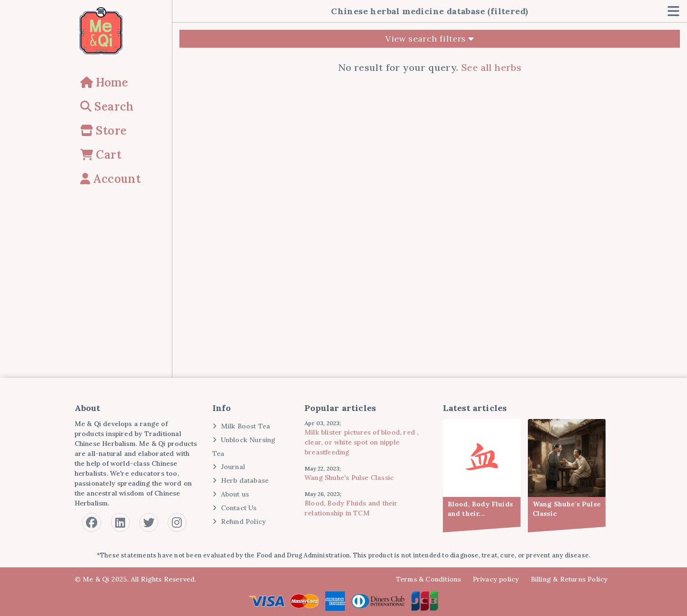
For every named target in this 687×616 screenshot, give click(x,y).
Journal (229, 467)
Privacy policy (496, 579)
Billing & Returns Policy (569, 579)
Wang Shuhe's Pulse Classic (349, 478)
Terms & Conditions (429, 579)
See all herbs (491, 67)
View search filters (429, 38)
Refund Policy (239, 522)
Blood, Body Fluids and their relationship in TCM (351, 508)
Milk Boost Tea (241, 426)
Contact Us (235, 508)
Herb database (241, 480)
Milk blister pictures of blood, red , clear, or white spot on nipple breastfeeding (361, 442)
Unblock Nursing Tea (244, 447)
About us (231, 494)
